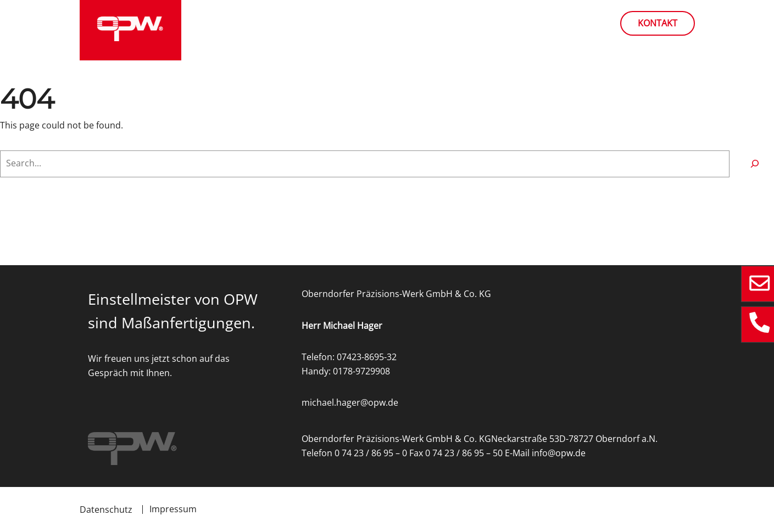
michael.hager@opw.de (350, 402)
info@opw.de (559, 453)
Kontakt (658, 23)
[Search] (754, 164)
